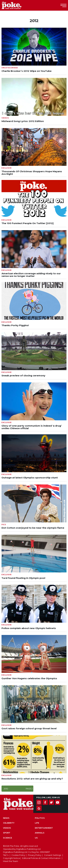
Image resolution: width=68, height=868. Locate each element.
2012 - (18, 789)
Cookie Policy (18, 855)
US (36, 838)
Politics (40, 818)
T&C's (6, 855)
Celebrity (9, 823)
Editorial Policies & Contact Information (41, 858)
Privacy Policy (35, 855)
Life (37, 823)
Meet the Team (11, 861)
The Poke (19, 5)
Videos (7, 828)
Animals (40, 833)
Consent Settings (53, 855)
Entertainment (44, 828)
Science (7, 838)
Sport (7, 833)
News (6, 818)
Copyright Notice (12, 858)
